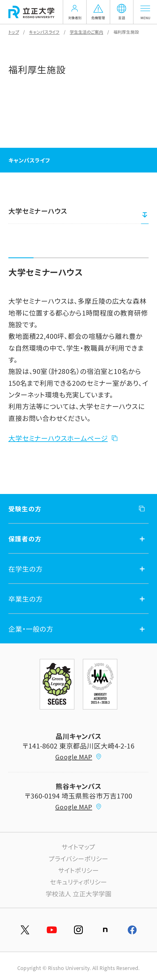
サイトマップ (78, 847)
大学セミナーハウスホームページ (58, 438)
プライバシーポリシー (78, 858)
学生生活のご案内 (86, 32)
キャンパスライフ (44, 32)
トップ (14, 32)
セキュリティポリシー (78, 882)
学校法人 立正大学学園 (78, 894)
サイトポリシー (78, 870)
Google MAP (78, 757)
